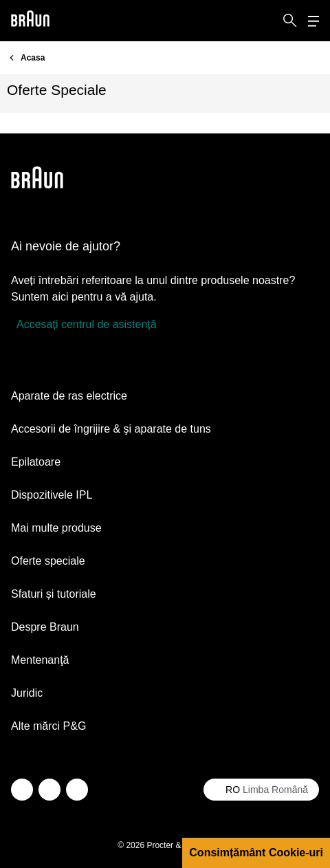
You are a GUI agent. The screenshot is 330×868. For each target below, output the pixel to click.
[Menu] (313, 21)
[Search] (290, 21)
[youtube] (77, 790)
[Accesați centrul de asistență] (84, 325)
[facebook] (49, 790)
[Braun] (30, 21)
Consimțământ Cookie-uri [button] (256, 853)
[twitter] (22, 790)
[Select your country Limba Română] (261, 790)
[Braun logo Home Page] (30, 21)
